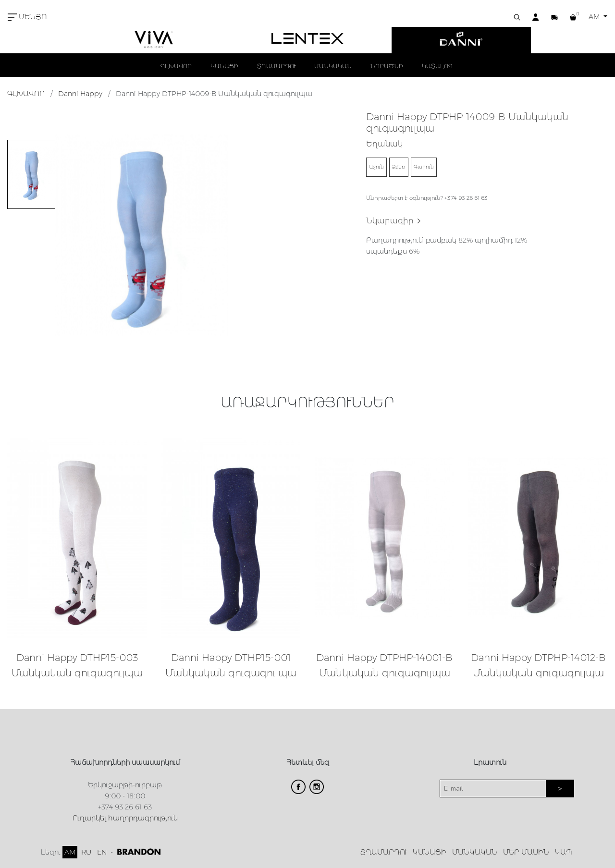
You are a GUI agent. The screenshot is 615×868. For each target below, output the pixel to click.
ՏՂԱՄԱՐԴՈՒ (276, 66)
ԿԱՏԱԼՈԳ (437, 66)
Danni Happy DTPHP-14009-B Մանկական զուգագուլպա (214, 94)
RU (86, 852)
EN (102, 852)
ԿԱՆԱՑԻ (224, 66)
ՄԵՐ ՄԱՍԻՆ (526, 852)
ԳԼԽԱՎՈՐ (176, 66)
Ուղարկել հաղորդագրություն (125, 818)
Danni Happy (80, 94)
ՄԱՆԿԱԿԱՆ (333, 66)
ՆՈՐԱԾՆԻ (387, 66)
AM (595, 17)
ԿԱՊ (564, 852)
